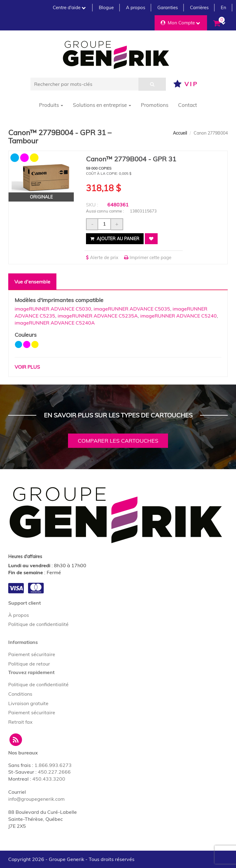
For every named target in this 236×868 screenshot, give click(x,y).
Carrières (199, 7)
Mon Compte (180, 23)
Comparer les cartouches (118, 441)
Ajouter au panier (115, 239)
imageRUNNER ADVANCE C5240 (179, 316)
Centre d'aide (69, 7)
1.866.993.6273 (53, 765)
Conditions (20, 694)
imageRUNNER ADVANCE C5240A (55, 323)
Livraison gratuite (28, 703)
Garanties (168, 7)
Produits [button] (51, 105)
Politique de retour (29, 664)
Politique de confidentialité (38, 624)
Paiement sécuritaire (32, 654)
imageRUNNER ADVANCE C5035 (132, 309)
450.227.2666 (54, 772)
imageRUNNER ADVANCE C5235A (98, 316)
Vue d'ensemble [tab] (32, 282)
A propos (136, 7)
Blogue (106, 7)
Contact (188, 105)
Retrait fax (20, 722)
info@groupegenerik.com (36, 799)
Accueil (180, 133)
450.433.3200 (49, 779)
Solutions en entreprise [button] (102, 105)
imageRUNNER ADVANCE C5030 (53, 309)
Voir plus (27, 367)
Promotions (155, 105)
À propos (19, 615)
